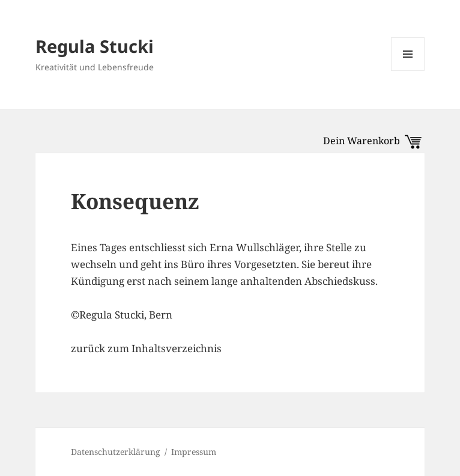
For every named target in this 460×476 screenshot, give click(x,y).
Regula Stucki (95, 46)
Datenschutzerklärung (116, 452)
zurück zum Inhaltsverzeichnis (146, 348)
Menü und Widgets (408, 71)
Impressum (194, 452)
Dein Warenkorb (372, 141)
